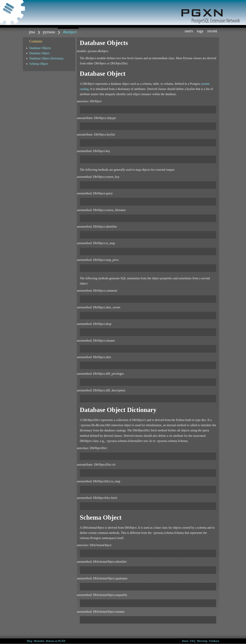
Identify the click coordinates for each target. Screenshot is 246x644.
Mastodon (39, 641)
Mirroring (202, 641)
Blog (29, 641)
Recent (212, 31)
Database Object (39, 53)
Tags (200, 31)
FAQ (193, 641)
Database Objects (40, 48)
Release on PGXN (56, 641)
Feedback (214, 641)
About (185, 641)
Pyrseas (49, 32)
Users (189, 31)
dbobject (70, 32)
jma (32, 32)
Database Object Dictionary (47, 58)
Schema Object (39, 64)
